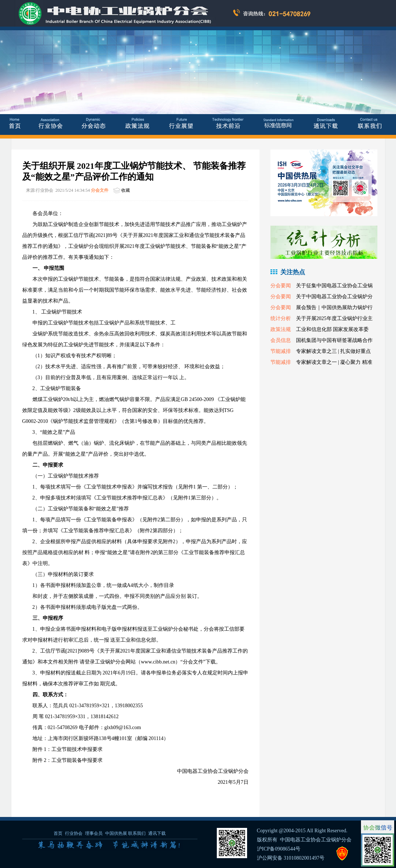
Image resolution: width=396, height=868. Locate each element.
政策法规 (281, 329)
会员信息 (281, 340)
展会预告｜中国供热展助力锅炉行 (334, 308)
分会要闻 (281, 286)
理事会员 (94, 833)
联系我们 (137, 833)
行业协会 (74, 833)
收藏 (126, 190)
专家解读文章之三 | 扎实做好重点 (334, 351)
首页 (58, 833)
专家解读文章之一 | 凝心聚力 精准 (334, 362)
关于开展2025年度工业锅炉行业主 (334, 318)
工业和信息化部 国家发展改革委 (332, 329)
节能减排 (281, 351)
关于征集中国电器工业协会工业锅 (334, 286)
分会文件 (100, 190)
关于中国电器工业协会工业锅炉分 (334, 297)
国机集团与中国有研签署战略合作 (334, 340)
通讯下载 (157, 833)
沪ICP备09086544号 (279, 849)
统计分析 (281, 318)
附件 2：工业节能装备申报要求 (68, 760)
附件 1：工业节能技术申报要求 (68, 749)
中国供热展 (116, 833)
